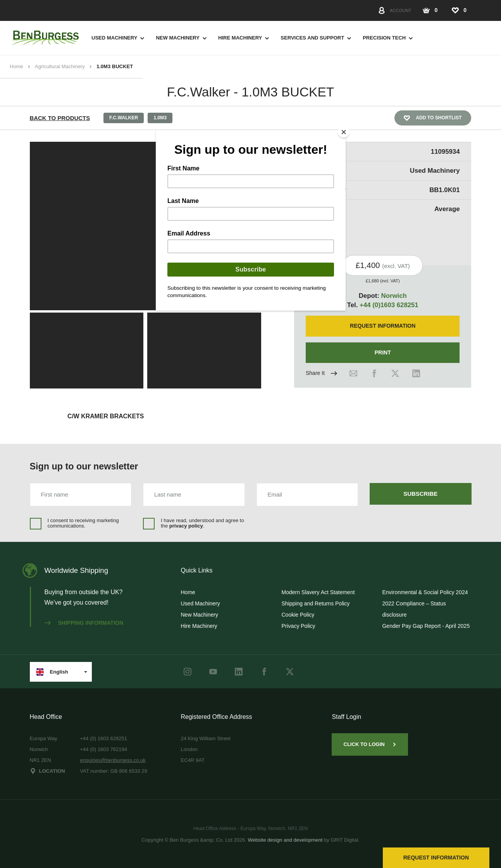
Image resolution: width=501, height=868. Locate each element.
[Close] (344, 132)
